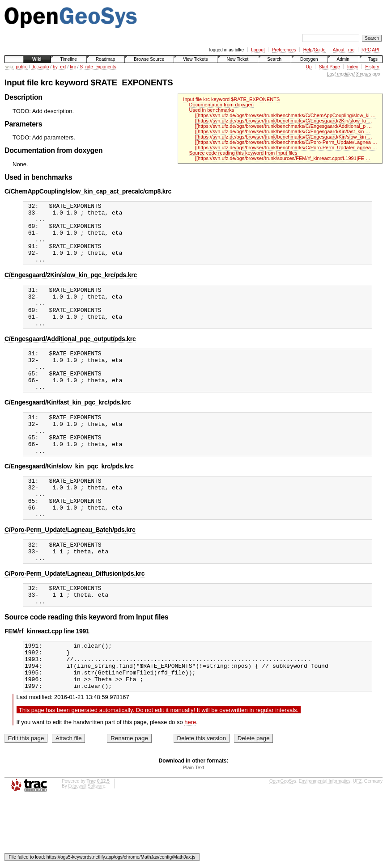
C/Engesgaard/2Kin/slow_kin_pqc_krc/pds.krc (71, 287)
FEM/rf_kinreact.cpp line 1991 (47, 683)
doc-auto (40, 67)
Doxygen (309, 59)
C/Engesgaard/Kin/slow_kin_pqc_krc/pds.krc (69, 502)
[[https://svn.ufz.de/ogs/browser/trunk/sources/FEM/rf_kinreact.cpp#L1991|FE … (283, 158)
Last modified (341, 74)
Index (353, 67)
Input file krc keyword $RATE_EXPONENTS (231, 99)
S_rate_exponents (98, 67)
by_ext (59, 67)
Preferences (284, 50)
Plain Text (194, 829)
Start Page (330, 67)
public (21, 67)
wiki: (10, 67)
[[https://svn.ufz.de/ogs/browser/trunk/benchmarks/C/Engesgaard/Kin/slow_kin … (284, 137)
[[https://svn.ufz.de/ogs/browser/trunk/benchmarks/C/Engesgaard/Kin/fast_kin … (283, 131)
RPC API (370, 50)
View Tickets (195, 59)
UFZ (357, 843)
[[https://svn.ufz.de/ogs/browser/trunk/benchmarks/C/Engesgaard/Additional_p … (283, 126)
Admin (343, 59)
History (372, 67)
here (190, 784)
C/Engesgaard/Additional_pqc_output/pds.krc (70, 359)
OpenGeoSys (283, 843)
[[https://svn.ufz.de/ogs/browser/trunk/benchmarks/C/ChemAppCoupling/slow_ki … (285, 115)
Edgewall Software (87, 848)
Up (309, 67)
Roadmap (105, 59)
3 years (364, 74)
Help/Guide (315, 50)
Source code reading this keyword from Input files (243, 153)
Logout (258, 50)
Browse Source (149, 59)
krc (73, 67)
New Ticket (237, 59)
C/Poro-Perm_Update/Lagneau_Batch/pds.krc (70, 574)
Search (274, 59)
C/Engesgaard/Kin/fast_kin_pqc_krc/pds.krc (68, 430)
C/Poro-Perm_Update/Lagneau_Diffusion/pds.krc (74, 622)
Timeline (68, 59)
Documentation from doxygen (221, 105)
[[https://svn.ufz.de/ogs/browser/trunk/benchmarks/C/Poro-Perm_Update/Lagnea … (286, 142)
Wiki (37, 59)
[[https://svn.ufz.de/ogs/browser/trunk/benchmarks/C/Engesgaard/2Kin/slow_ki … (284, 121)
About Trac (344, 50)
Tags (373, 59)
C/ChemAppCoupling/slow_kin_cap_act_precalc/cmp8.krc (88, 191)
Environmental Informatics (325, 843)
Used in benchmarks (212, 110)
